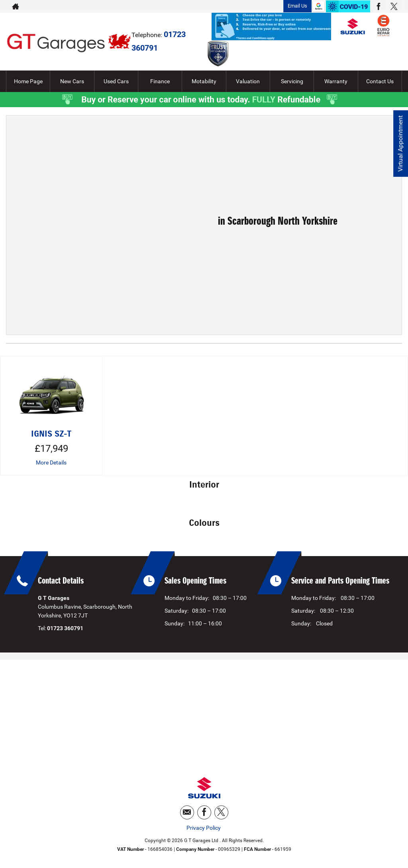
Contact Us (380, 81)
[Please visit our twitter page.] (394, 6)
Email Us (297, 6)
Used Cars (116, 81)
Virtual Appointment (400, 144)
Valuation (248, 81)
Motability (204, 81)
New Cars (72, 81)
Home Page (28, 81)
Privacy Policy (204, 828)
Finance (160, 81)
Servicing (292, 81)
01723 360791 (250, 6)
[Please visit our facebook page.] (378, 6)
